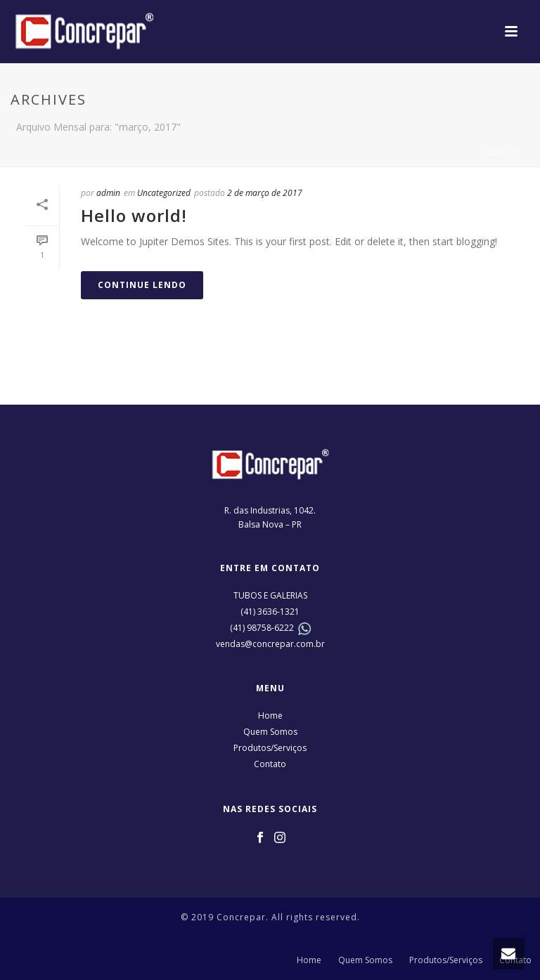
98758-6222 (270, 628)
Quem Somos (270, 732)
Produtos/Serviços (270, 748)
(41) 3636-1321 (270, 612)
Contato (270, 764)
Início (497, 153)
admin (108, 193)
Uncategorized (164, 193)
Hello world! (134, 215)
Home (270, 716)
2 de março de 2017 (265, 193)
